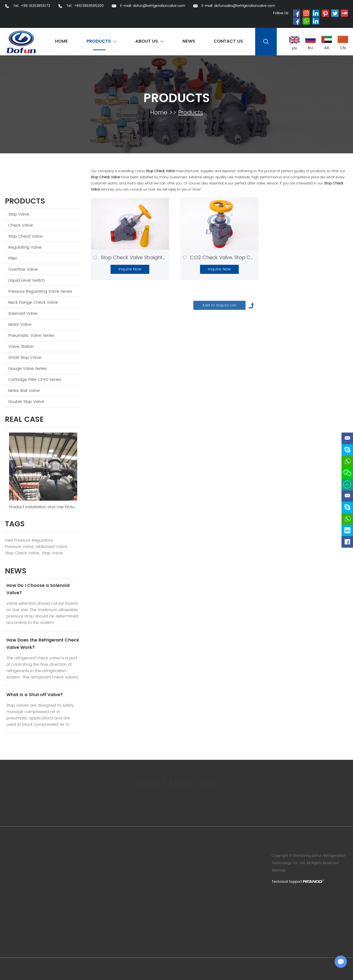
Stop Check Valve (25, 236)
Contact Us (228, 42)
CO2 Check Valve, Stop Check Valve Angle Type (247, 258)
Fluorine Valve (124, 953)
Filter (13, 258)
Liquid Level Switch (26, 280)
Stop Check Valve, (22, 553)
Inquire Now (130, 269)
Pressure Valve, (20, 547)
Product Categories (33, 844)
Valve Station (21, 347)
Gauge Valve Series (27, 369)
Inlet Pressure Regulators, (29, 540)
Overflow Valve (23, 269)
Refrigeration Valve (43, 953)
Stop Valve (19, 214)
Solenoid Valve (23, 314)
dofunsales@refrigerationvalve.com (245, 6)
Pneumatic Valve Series (31, 336)
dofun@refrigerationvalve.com (159, 6)
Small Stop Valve (25, 358)
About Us (150, 42)
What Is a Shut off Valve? (35, 695)
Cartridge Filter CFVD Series (35, 380)
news (16, 571)
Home (61, 42)
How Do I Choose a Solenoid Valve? (38, 589)
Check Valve (21, 225)
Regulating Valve (25, 247)
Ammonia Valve (75, 953)
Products (102, 42)
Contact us (204, 844)
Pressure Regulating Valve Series (40, 291)
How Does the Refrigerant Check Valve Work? (43, 644)
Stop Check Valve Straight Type (138, 258)
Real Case (24, 420)
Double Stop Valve (26, 402)
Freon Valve (100, 953)
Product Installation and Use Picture (43, 507)
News (189, 42)
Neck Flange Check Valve (33, 302)
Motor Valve (20, 325)
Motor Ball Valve (24, 391)
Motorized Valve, (52, 547)
